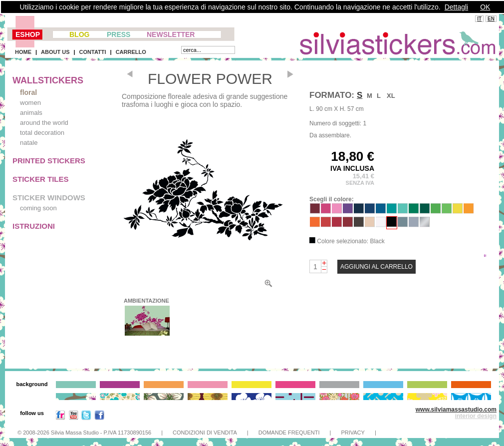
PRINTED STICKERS (49, 161)
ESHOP (28, 34)
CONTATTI (93, 52)
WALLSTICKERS (48, 80)
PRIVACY (353, 433)
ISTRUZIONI (34, 226)
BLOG (79, 34)
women (30, 103)
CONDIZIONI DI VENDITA (205, 433)
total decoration (42, 133)
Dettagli (456, 7)
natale (29, 143)
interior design (476, 416)
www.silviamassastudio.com (456, 410)
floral (28, 92)
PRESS (119, 34)
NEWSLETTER (171, 34)
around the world (44, 123)
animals (31, 113)
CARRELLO (131, 52)
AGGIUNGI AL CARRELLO (377, 267)
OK (485, 7)
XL (391, 96)
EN (491, 19)
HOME (23, 52)
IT (479, 19)
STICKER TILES (41, 179)
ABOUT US (55, 52)
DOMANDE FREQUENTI (289, 433)
